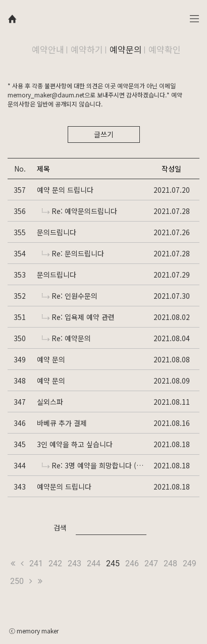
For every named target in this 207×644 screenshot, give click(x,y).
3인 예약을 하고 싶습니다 (75, 444)
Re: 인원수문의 (70, 296)
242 (55, 563)
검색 (60, 527)
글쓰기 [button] (104, 134)
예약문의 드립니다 (64, 487)
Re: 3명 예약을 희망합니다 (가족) (93, 465)
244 (94, 563)
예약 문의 (51, 359)
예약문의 (126, 49)
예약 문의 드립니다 (65, 190)
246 (132, 563)
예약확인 (165, 49)
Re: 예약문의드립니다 (80, 211)
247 (151, 563)
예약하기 (87, 49)
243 (74, 563)
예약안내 (48, 49)
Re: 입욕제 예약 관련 (78, 317)
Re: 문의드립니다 (73, 253)
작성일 (171, 169)
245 (113, 563)
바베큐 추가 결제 (62, 423)
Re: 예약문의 (66, 338)
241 (36, 563)
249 (190, 563)
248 (170, 563)
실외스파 (50, 402)
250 (17, 581)
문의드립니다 (57, 232)
